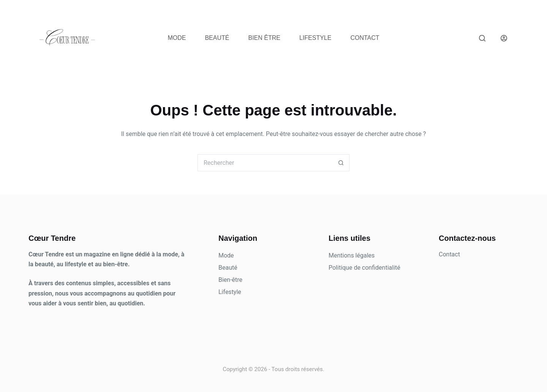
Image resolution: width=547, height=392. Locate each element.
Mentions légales (352, 255)
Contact (365, 38)
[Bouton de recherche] (341, 163)
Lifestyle (315, 38)
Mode (177, 38)
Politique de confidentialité (364, 268)
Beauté (217, 38)
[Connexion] (504, 38)
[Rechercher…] (265, 163)
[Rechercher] (482, 38)
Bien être (264, 38)
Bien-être (230, 280)
